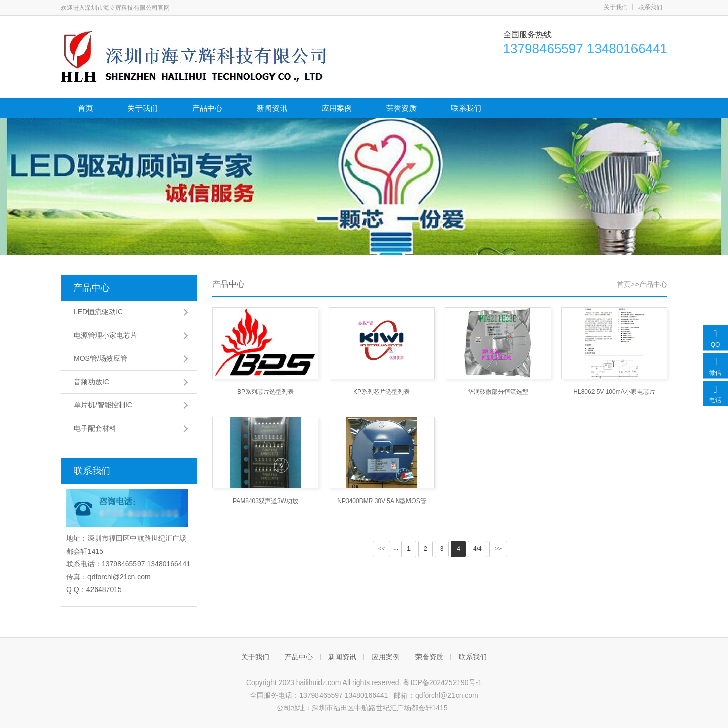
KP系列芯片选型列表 (382, 392)
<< (382, 549)
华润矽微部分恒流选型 (498, 392)
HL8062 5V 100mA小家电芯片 (614, 392)
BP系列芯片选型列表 (265, 392)
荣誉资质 (401, 108)
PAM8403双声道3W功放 (265, 501)
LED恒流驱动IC (98, 312)
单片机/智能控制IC (103, 405)
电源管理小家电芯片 (106, 335)
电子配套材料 (95, 428)
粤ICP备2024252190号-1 (442, 682)
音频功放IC (92, 382)
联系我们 (650, 7)
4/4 (477, 549)
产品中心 (207, 108)
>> (498, 549)
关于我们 (616, 7)
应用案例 (337, 108)
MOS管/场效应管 (101, 358)
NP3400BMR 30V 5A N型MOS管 (381, 501)
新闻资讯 (272, 108)
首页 (85, 108)
